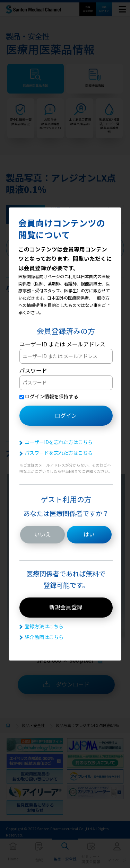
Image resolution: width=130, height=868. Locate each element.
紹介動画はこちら (44, 637)
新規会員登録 (66, 607)
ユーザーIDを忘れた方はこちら (59, 442)
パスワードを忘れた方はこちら (59, 453)
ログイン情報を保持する (49, 396)
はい (89, 534)
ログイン (66, 415)
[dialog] (65, 434)
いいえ (43, 534)
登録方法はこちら (44, 626)
